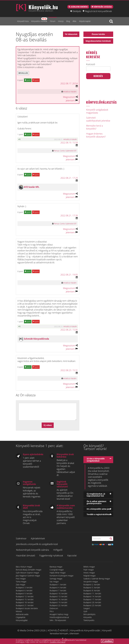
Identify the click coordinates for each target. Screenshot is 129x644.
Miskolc (19, 611)
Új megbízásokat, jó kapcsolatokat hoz (96, 495)
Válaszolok (72, 34)
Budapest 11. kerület (92, 593)
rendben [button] (107, 641)
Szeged (86, 608)
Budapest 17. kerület (92, 599)
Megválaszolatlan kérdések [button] (98, 41)
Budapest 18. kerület (25, 602)
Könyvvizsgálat (22, 620)
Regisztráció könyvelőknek (98, 11)
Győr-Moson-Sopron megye (27, 573)
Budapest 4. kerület (58, 588)
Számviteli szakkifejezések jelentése (98, 119)
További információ (57, 642)
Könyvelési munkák (39, 20)
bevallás (23, 73)
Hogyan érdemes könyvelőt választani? (96, 135)
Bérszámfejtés (89, 614)
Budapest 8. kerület (92, 590)
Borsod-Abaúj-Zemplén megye (29, 570)
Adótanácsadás (22, 614)
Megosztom (69, 97)
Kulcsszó (91, 64)
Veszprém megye (91, 582)
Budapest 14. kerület (92, 596)
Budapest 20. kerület (92, 602)
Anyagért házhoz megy (59, 614)
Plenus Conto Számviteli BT (65, 151)
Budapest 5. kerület (92, 588)
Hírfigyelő (58, 550)
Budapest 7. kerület (58, 590)
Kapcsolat (72, 556)
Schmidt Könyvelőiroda (37, 339)
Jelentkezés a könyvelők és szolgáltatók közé (37, 544)
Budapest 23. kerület (92, 605)
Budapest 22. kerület (58, 605)
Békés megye (89, 567)
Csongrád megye (57, 570)
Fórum (53, 21)
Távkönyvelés (89, 620)
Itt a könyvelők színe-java (99, 509)
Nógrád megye (90, 576)
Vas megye (54, 582)
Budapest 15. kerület (25, 599)
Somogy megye (56, 579)
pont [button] (28, 80)
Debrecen (54, 608)
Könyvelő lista (23, 21)
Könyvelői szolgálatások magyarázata (97, 111)
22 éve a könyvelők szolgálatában (96, 460)
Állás (75, 21)
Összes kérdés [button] (98, 34)
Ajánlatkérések (38, 538)
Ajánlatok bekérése (79, 7)
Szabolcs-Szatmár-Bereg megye (97, 579)
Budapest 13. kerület (58, 596)
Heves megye (89, 573)
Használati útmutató (26, 556)
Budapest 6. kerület (24, 590)
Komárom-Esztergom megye (62, 576)
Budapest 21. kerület (25, 605)
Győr (85, 611)
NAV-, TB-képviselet (58, 620)
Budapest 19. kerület (58, 602)
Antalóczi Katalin (70, 92)
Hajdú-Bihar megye (58, 573)
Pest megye (21, 579)
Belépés (77, 11)
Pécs (52, 611)
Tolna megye (21, 582)
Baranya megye (56, 567)
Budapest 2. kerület (92, 585)
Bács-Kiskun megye (24, 567)
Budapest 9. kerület (24, 593)
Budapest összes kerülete (27, 608)
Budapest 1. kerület (58, 585)
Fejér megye (89, 570)
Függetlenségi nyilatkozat (51, 556)
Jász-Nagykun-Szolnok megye (28, 576)
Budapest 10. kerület (58, 593)
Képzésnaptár (85, 21)
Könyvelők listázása (103, 7)
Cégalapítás (21, 617)
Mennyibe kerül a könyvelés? (94, 127)
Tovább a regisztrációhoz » (99, 514)
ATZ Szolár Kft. (32, 187)
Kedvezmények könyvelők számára (33, 550)
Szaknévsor (21, 538)
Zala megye (21, 585)
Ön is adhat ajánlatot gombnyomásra (96, 502)
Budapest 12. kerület (25, 596)
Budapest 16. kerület (58, 599)
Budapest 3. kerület (24, 588)
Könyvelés (88, 617)
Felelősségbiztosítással (59, 617)
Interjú (61, 21)
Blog (68, 21)
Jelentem (70, 100)
